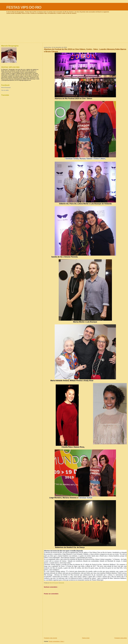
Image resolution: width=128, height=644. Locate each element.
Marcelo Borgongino (6, 88)
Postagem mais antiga (121, 638)
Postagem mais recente (51, 638)
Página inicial (86, 638)
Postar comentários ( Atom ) (56, 641)
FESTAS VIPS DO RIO (24, 7)
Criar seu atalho (5, 90)
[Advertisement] (64, 28)
